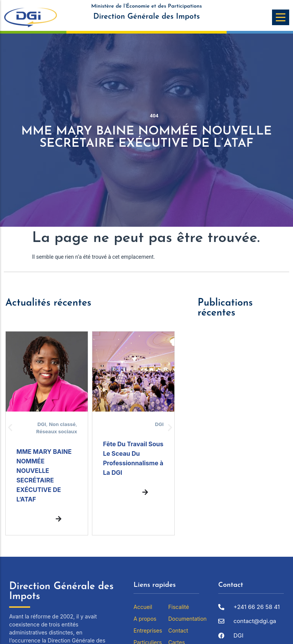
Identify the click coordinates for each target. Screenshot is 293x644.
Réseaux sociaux (57, 431)
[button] (10, 427)
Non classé (62, 424)
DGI (42, 424)
